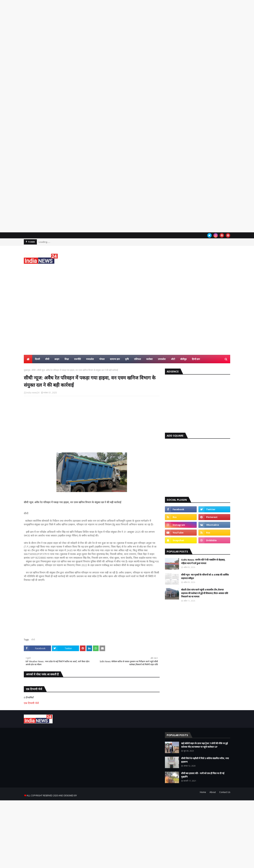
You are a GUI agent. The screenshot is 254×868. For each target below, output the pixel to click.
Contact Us (225, 792)
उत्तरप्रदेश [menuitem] (162, 359)
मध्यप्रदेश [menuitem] (90, 359)
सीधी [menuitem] (47, 359)
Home (203, 792)
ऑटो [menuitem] (173, 359)
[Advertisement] (106, 63)
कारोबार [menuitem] (149, 359)
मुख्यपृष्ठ (27, 370)
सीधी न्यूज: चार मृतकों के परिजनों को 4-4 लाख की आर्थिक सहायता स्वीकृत (205, 576)
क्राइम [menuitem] (57, 359)
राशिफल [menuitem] (137, 359)
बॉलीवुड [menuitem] (183, 359)
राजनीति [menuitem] (77, 359)
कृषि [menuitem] (127, 359)
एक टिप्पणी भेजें (31, 703)
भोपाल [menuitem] (102, 359)
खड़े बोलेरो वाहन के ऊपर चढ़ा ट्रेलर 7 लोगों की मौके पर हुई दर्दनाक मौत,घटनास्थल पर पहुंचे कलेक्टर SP (204, 745)
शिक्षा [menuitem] (67, 359)
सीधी (34, 370)
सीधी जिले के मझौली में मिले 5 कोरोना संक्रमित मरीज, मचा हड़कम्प (205, 760)
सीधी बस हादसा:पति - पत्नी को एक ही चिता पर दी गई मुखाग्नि (203, 775)
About (213, 792)
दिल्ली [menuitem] (37, 359)
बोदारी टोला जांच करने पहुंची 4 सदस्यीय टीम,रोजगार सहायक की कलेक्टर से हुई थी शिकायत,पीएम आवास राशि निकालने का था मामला (205, 593)
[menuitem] (28, 359)
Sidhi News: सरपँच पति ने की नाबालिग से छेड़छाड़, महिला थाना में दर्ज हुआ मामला (203, 561)
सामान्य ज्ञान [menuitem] (115, 359)
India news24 (33, 393)
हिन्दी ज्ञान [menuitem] (196, 359)
